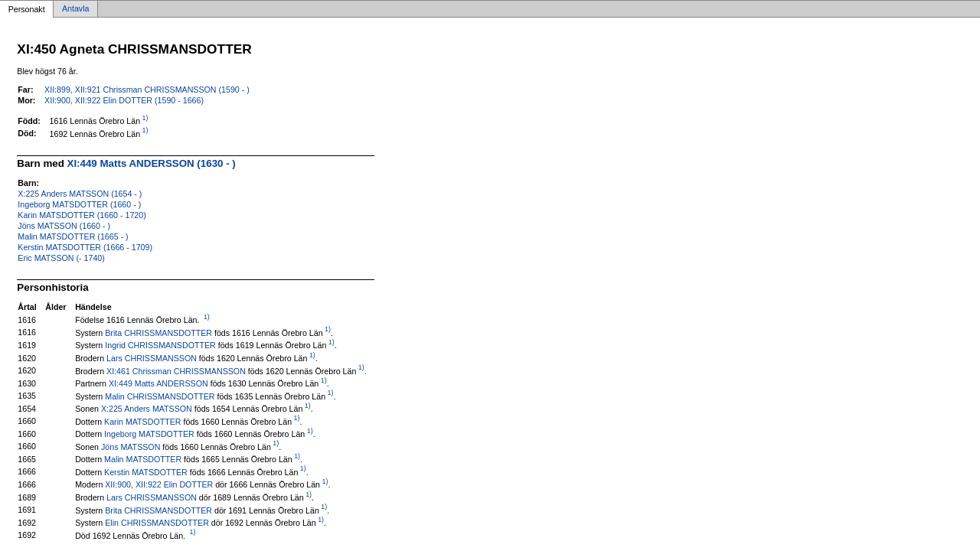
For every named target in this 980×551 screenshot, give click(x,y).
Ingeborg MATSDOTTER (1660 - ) (79, 204)
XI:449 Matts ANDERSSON (158, 383)
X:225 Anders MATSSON (147, 409)
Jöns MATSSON (131, 446)
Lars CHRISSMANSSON (152, 358)
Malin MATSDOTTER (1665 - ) (73, 236)
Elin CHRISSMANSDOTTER (157, 523)
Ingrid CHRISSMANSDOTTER (160, 345)
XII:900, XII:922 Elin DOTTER (159, 484)
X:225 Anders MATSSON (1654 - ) (80, 194)
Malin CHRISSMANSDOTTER (160, 396)
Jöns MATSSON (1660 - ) (64, 226)
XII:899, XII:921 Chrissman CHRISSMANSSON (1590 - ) (147, 90)
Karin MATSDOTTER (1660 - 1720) (82, 215)
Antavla (76, 9)
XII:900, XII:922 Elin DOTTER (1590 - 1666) (124, 100)
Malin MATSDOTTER (143, 459)
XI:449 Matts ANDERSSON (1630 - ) (152, 163)
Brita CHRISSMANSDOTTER (158, 332)
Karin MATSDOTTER (142, 421)
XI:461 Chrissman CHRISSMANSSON (176, 370)
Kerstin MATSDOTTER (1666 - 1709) (85, 247)
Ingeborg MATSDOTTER (149, 434)
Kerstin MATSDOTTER (146, 471)
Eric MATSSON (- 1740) (61, 258)
